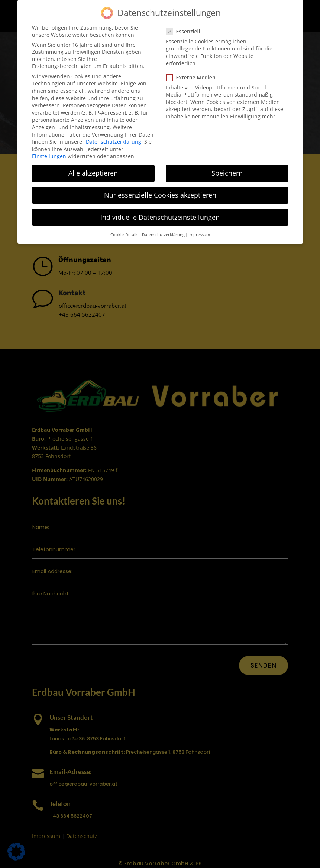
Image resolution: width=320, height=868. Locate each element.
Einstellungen (49, 155)
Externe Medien (193, 76)
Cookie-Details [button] (124, 234)
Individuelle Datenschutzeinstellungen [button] (160, 216)
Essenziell (185, 30)
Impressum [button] (199, 234)
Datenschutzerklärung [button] (163, 234)
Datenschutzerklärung (114, 141)
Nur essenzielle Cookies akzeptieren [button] (160, 194)
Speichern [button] (227, 172)
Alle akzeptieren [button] (93, 172)
